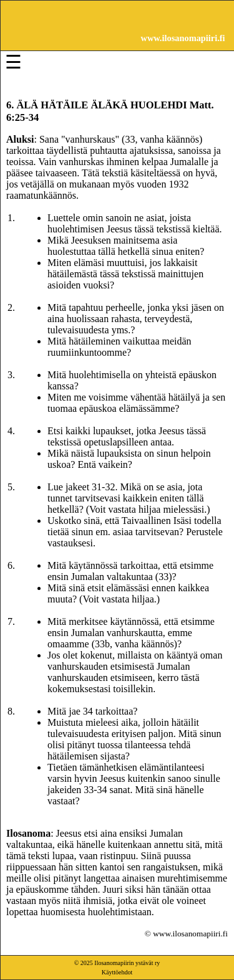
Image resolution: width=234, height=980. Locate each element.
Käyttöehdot (117, 972)
